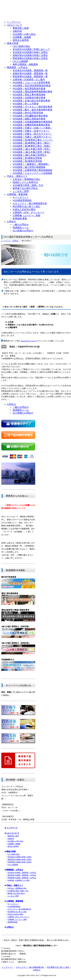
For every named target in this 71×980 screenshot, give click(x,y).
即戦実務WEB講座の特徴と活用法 (20, 862)
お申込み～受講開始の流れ (17, 888)
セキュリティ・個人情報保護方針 (19, 909)
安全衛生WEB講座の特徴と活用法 (20, 857)
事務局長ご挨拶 (13, 836)
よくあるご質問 (13, 896)
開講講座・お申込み (15, 870)
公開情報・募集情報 (15, 901)
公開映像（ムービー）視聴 (17, 919)
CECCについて (13, 833)
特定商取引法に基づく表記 (17, 912)
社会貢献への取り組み (16, 841)
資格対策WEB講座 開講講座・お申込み (22, 875)
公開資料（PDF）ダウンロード (19, 917)
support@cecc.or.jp (28, 341)
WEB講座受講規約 (14, 907)
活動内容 (11, 839)
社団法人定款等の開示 (16, 914)
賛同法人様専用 (13, 846)
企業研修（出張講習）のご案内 (19, 880)
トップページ (6, 241)
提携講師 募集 (13, 922)
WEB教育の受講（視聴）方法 (18, 891)
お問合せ (15, 241)
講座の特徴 (11, 851)
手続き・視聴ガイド (15, 885)
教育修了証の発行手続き (16, 893)
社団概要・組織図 (14, 844)
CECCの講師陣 (13, 865)
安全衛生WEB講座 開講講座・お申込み (22, 873)
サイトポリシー (13, 904)
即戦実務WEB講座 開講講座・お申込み (22, 878)
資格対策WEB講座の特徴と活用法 (20, 859)
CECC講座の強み (14, 854)
